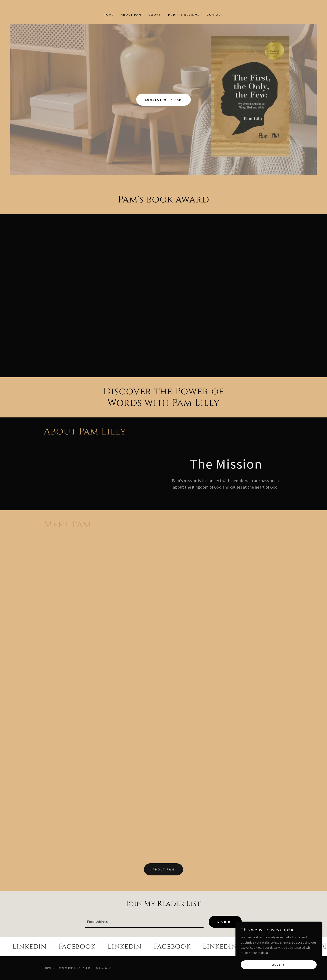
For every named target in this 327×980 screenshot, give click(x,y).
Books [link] (155, 15)
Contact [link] (215, 15)
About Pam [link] (131, 15)
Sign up (225, 922)
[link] (37, 947)
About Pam (164, 869)
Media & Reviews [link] (184, 15)
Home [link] (109, 15)
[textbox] (144, 922)
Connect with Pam (163, 100)
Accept (279, 965)
